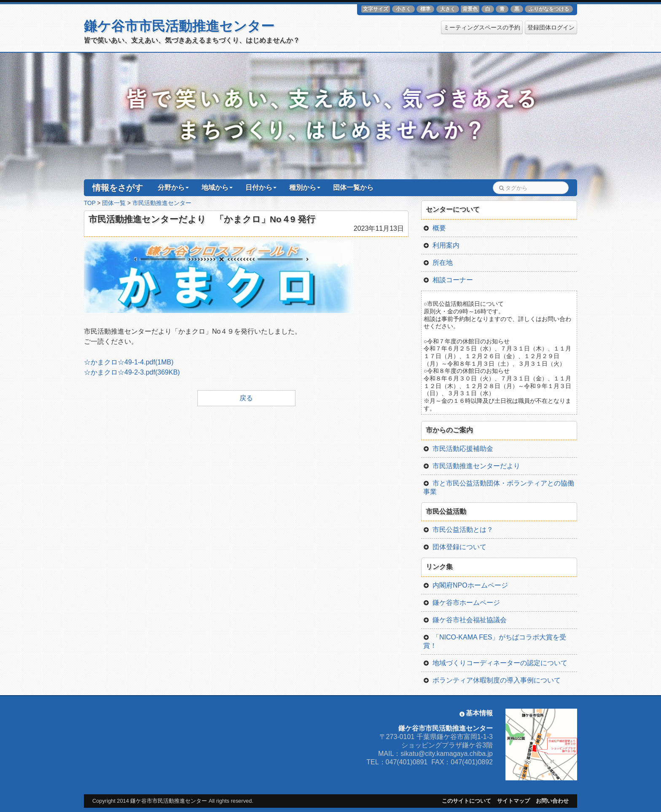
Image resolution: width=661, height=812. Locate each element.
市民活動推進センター (162, 203)
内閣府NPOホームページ (466, 585)
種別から (305, 187)
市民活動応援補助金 (458, 449)
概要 (435, 228)
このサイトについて (466, 801)
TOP (90, 203)
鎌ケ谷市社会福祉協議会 (465, 620)
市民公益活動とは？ (458, 530)
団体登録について (455, 547)
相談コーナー (448, 280)
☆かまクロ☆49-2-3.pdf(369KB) (132, 372)
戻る (246, 398)
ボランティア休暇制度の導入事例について (492, 680)
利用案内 (441, 245)
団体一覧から (353, 187)
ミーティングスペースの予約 (482, 27)
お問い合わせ (552, 801)
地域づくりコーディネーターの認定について (495, 663)
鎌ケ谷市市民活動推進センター (179, 26)
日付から (261, 187)
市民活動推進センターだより (472, 466)
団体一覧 (114, 203)
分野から (173, 187)
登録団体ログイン (551, 27)
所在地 (438, 263)
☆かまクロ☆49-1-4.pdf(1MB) (129, 362)
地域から (217, 187)
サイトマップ (513, 801)
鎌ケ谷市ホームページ (462, 603)
